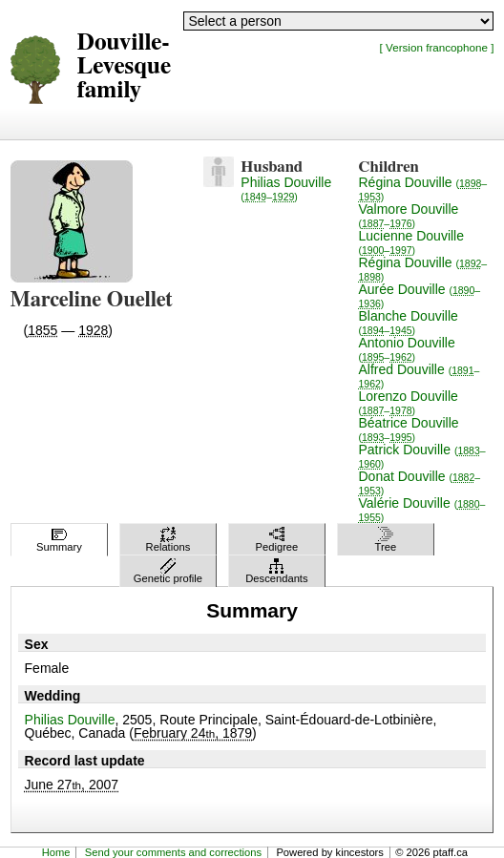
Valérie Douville (422, 509)
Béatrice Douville (409, 429)
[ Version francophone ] (437, 47)
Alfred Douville (420, 376)
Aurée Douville (420, 295)
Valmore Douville (409, 215)
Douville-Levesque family (125, 66)
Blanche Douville (409, 322)
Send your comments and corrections (173, 852)
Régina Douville (423, 188)
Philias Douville (286, 188)
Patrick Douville (422, 456)
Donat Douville (420, 482)
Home (56, 852)
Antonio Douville (407, 349)
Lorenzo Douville (409, 402)
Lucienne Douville (412, 242)
